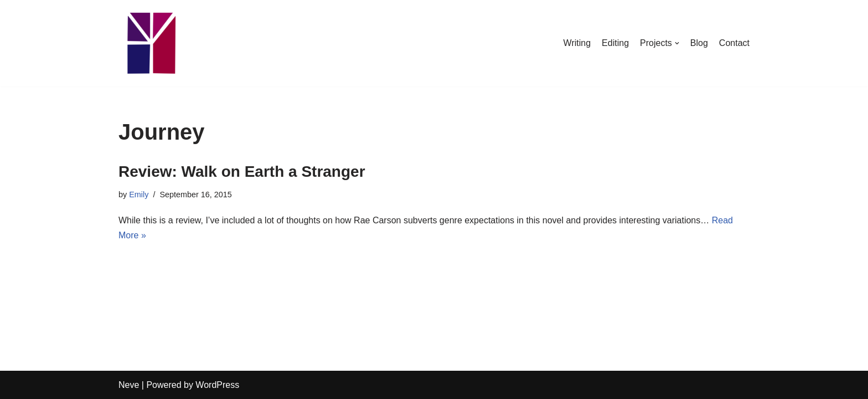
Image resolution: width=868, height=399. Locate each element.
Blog (699, 43)
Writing (577, 43)
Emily (139, 195)
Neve (129, 385)
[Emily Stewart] (152, 43)
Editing (615, 43)
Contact (734, 43)
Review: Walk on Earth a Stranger (242, 172)
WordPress (217, 385)
